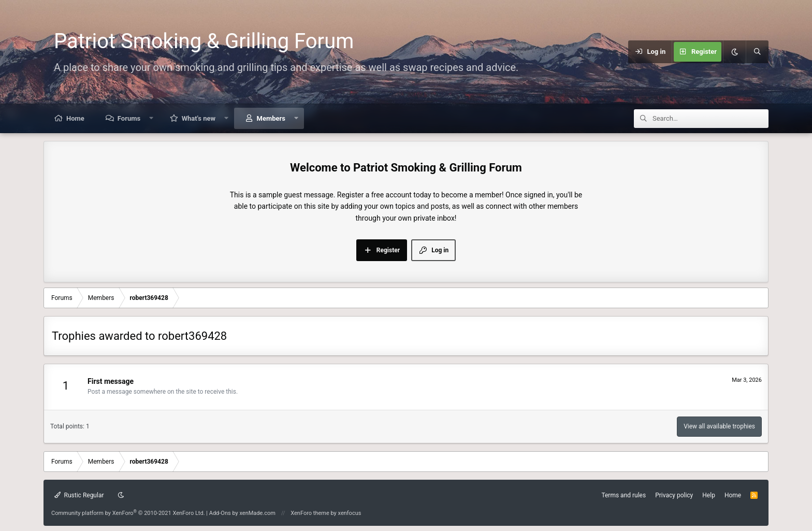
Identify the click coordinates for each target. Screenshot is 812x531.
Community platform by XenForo (128, 513)
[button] (151, 118)
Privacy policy (674, 495)
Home (75, 118)
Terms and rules (624, 495)
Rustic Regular (79, 495)
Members (271, 118)
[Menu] (578, 52)
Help (709, 495)
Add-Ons (220, 513)
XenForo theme (310, 513)
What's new (199, 118)
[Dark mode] (734, 52)
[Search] (757, 52)
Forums (129, 118)
